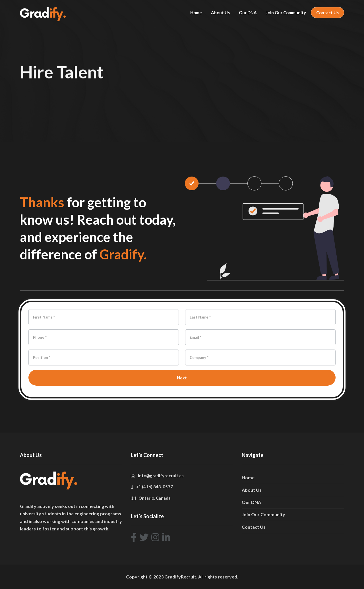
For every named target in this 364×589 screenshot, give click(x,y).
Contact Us (327, 13)
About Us (220, 13)
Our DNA (248, 13)
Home (196, 13)
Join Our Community (286, 13)
